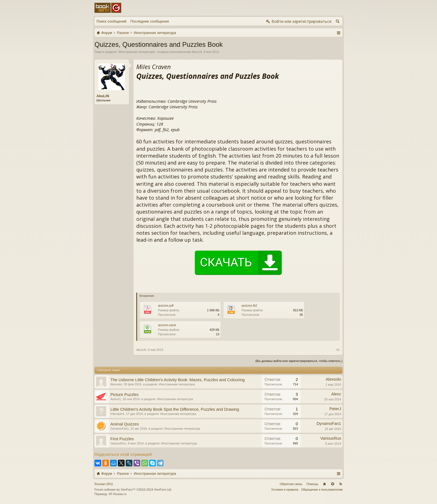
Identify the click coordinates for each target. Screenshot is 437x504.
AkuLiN (197, 52)
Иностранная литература (136, 52)
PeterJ (335, 409)
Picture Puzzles (124, 395)
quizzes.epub (167, 325)
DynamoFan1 (120, 429)
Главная (324, 484)
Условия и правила (285, 490)
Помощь (313, 484)
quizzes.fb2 (249, 305)
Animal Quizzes (125, 424)
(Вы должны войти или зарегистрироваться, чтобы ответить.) (299, 361)
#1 (338, 350)
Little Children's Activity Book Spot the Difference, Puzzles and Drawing (175, 409)
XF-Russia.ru (117, 494)
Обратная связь (291, 484)
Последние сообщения (150, 21)
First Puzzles (122, 439)
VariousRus (118, 443)
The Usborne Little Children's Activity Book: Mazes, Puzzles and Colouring (178, 380)
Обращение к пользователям (322, 490)
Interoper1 (117, 414)
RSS (341, 484)
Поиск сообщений (111, 21)
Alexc (336, 394)
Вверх (332, 484)
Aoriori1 (116, 399)
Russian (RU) (104, 484)
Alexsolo (116, 384)
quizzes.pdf (166, 305)
